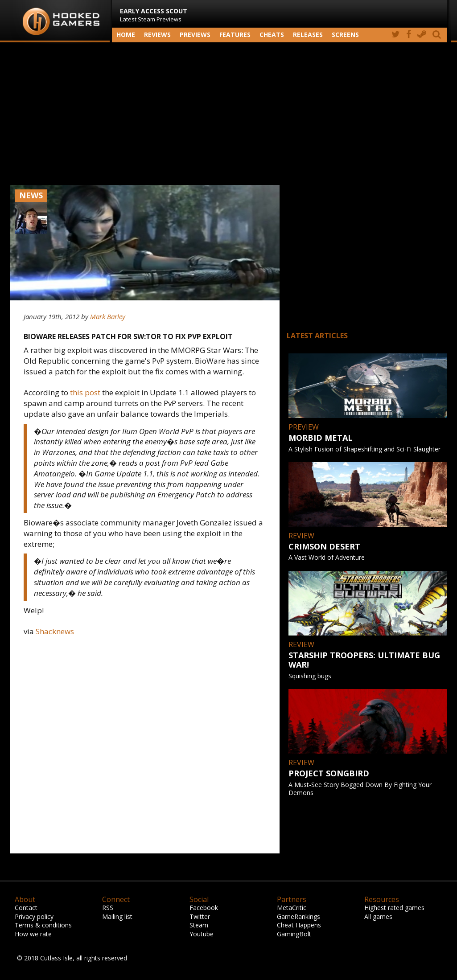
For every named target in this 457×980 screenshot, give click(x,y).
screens (345, 35)
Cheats (272, 35)
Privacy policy (34, 916)
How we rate (33, 934)
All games (378, 916)
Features (235, 35)
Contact (26, 908)
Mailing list (117, 916)
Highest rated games (394, 908)
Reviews (157, 35)
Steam (199, 925)
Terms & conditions (43, 925)
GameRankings (298, 916)
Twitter (200, 916)
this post (85, 392)
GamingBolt (294, 934)
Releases (308, 35)
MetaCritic (292, 908)
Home (126, 35)
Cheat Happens (299, 925)
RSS (108, 908)
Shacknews (55, 631)
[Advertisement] (229, 114)
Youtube (202, 934)
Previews (195, 35)
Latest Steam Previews (154, 15)
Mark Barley (108, 316)
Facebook (204, 908)
